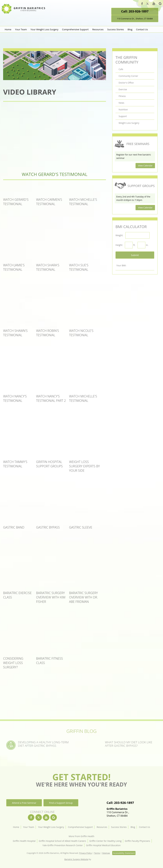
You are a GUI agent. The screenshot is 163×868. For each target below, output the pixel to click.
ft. (134, 245)
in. (147, 245)
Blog (130, 29)
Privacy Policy (86, 853)
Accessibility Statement (124, 853)
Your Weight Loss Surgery (44, 29)
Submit (135, 255)
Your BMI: (121, 265)
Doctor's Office (126, 83)
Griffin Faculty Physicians (137, 841)
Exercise (123, 89)
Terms (97, 853)
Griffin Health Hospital (24, 841)
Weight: (119, 235)
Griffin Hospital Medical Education (103, 845)
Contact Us (142, 29)
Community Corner (128, 76)
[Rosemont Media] (95, 859)
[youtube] (154, 4)
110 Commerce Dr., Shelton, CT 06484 (135, 19)
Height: (119, 245)
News (121, 103)
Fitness (122, 96)
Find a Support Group (61, 803)
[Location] (135, 793)
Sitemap (106, 853)
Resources (98, 29)
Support (123, 116)
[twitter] (148, 4)
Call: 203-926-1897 (135, 11)
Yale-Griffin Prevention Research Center (63, 845)
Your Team (21, 29)
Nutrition (123, 109)
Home (8, 29)
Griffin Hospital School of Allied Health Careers (62, 841)
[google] (160, 4)
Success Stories (116, 29)
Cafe (121, 69)
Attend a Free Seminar (24, 803)
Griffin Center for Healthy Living (105, 841)
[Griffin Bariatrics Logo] (25, 13)
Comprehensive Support (75, 29)
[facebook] (142, 4)
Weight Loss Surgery (129, 123)
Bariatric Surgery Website (76, 859)
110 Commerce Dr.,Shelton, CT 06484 (120, 812)
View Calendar (145, 166)
